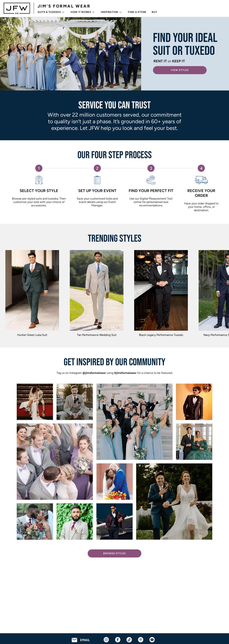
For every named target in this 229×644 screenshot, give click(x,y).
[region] (114, 294)
